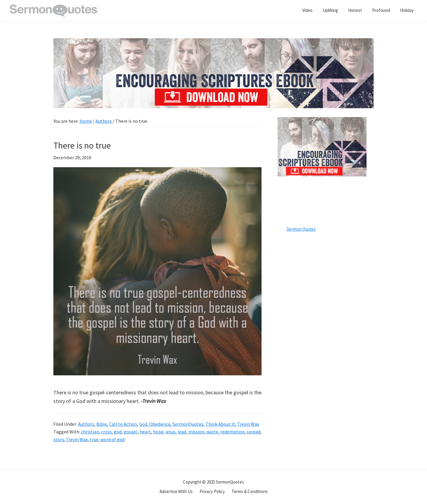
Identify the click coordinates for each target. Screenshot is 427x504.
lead (182, 432)
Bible (102, 424)
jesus (171, 432)
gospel (131, 432)
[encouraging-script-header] (213, 43)
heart (145, 432)
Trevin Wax (248, 424)
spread (254, 432)
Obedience (160, 424)
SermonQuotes (188, 424)
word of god (113, 439)
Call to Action (123, 424)
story (59, 439)
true (94, 439)
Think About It (220, 424)
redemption (232, 432)
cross (106, 432)
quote (212, 432)
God (143, 424)
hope (158, 432)
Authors (86, 424)
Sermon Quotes (301, 229)
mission (196, 432)
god (118, 432)
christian (90, 432)
